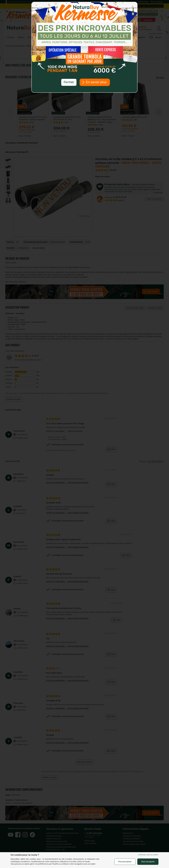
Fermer (69, 82)
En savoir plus (96, 82)
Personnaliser (125, 862)
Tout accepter (148, 862)
